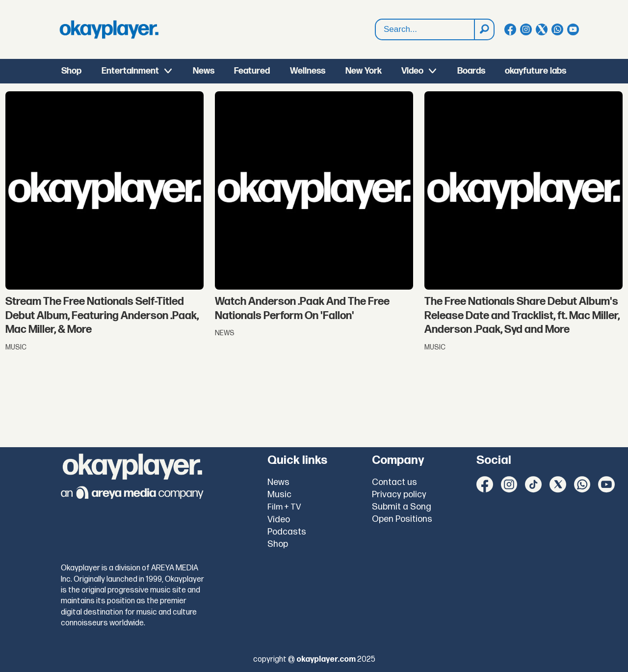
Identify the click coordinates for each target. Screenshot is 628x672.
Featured (252, 71)
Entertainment (130, 71)
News (204, 71)
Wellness (308, 71)
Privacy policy (399, 495)
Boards (471, 71)
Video (412, 71)
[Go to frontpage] (109, 29)
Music (279, 495)
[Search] (484, 29)
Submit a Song (402, 507)
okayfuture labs (536, 71)
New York (364, 71)
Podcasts (287, 532)
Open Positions (402, 519)
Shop (71, 71)
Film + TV (284, 507)
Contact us (394, 482)
